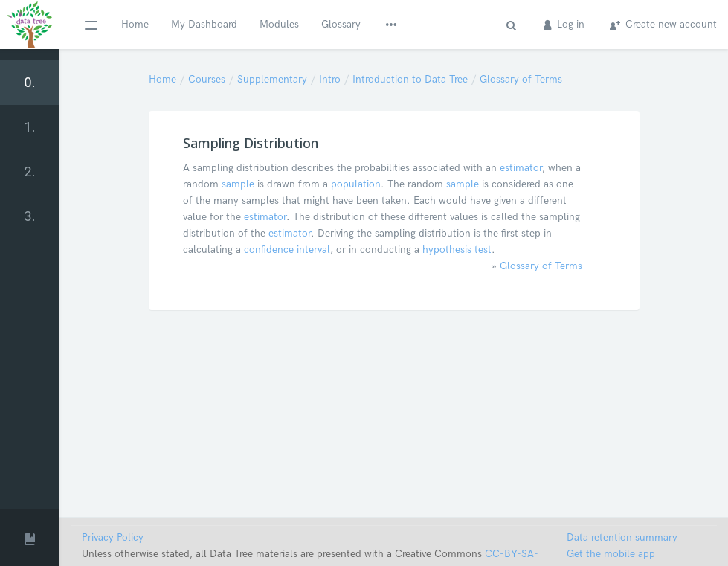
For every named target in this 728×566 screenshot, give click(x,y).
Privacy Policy (113, 537)
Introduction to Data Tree (410, 79)
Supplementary (272, 79)
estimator (521, 168)
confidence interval (287, 250)
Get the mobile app (611, 554)
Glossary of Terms (521, 79)
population (356, 184)
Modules (279, 24)
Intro (330, 79)
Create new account (664, 24)
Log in (564, 24)
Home (135, 24)
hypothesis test (457, 250)
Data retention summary (622, 537)
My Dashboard (204, 24)
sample (238, 184)
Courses (207, 79)
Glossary (341, 24)
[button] (90, 25)
